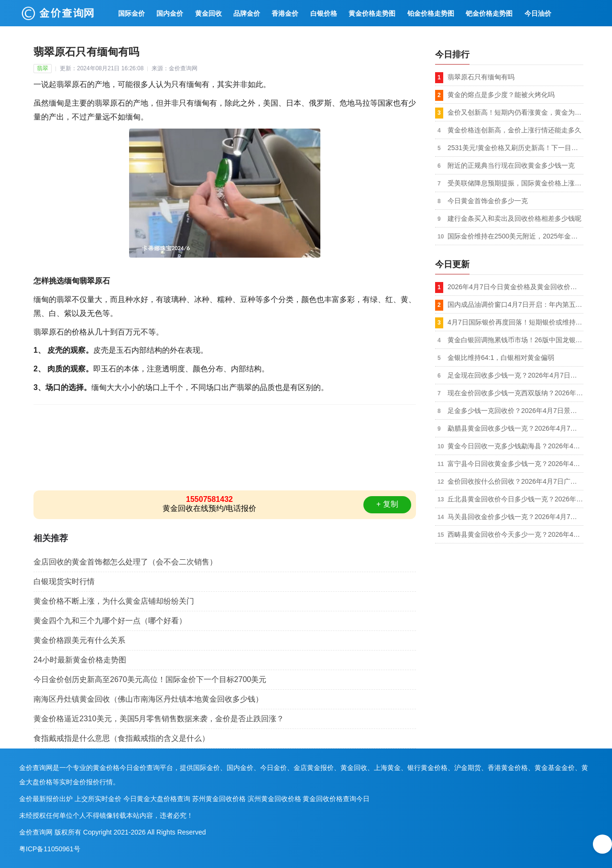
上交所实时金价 (98, 799)
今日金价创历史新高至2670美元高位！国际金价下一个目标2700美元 (150, 679)
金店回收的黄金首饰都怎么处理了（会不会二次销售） (125, 562)
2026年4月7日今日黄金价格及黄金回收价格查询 (515, 287)
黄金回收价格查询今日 (336, 799)
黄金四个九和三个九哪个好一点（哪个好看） (110, 621)
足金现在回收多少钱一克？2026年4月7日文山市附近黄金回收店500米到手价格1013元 (515, 375)
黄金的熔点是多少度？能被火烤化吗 (501, 95)
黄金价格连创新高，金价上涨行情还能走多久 (514, 130)
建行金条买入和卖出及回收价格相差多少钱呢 (514, 218)
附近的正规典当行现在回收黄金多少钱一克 (511, 165)
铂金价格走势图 (431, 13)
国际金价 (131, 13)
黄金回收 (208, 13)
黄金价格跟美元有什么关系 (79, 640)
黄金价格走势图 (372, 13)
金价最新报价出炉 (46, 799)
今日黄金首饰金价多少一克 (488, 201)
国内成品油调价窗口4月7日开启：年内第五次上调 (515, 304)
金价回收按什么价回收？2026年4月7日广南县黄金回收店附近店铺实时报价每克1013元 (515, 481)
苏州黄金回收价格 (219, 799)
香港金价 (285, 13)
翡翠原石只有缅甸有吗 (481, 77)
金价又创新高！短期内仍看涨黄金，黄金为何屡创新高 (515, 112)
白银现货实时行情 (64, 581)
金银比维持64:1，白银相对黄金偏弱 (501, 358)
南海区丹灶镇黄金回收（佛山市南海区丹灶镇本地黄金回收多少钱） (148, 699)
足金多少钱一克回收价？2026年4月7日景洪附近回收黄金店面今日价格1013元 (515, 411)
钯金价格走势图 (489, 13)
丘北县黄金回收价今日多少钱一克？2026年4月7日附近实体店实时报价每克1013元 (515, 499)
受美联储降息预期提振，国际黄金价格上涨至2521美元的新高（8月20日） (515, 183)
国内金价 (170, 13)
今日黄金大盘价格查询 (157, 799)
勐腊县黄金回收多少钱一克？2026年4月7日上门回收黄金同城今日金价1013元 (515, 428)
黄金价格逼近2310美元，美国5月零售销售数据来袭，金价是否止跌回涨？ (159, 719)
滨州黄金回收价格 (274, 799)
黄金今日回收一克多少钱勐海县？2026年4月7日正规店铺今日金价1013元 (515, 446)
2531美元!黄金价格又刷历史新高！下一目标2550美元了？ (515, 148)
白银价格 (324, 13)
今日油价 (538, 13)
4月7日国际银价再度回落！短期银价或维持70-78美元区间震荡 (515, 322)
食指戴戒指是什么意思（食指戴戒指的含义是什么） (121, 738)
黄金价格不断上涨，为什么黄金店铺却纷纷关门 (114, 601)
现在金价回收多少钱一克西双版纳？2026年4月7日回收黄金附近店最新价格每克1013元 (515, 393)
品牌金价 (247, 13)
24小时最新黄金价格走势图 (80, 660)
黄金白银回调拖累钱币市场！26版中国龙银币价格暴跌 (515, 340)
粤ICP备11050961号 (50, 849)
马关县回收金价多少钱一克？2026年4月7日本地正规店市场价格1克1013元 (515, 517)
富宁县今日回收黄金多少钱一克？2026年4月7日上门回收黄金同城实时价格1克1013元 (515, 464)
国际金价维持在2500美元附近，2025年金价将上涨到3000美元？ (515, 236)
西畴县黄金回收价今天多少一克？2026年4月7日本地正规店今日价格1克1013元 (515, 534)
